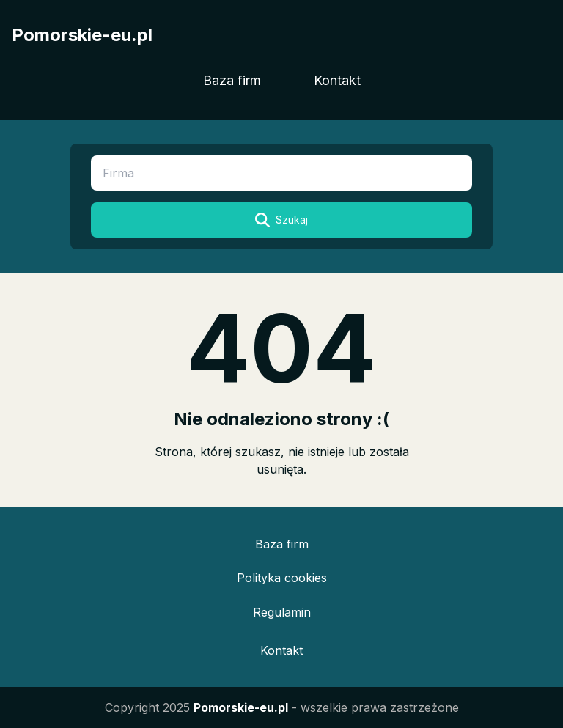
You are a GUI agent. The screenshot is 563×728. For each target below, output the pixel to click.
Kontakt (337, 80)
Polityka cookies (282, 578)
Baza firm (232, 80)
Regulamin (282, 612)
